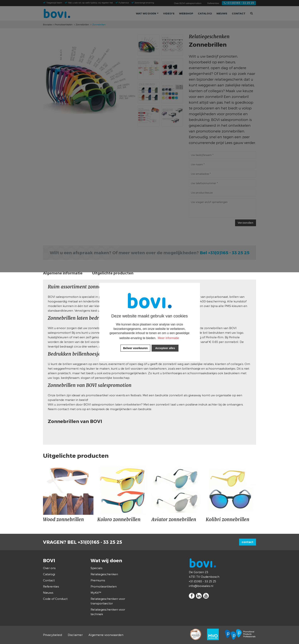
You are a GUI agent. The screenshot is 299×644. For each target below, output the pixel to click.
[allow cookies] (165, 348)
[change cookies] (135, 348)
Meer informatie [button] (168, 338)
